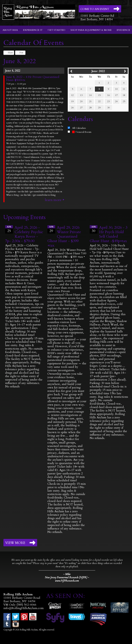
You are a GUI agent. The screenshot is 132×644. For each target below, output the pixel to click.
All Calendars (79, 128)
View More (15, 543)
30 (108, 108)
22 (99, 101)
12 (72, 95)
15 (99, 95)
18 (124, 95)
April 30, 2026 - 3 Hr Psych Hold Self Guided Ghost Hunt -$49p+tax (109, 234)
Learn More (53, 200)
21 (90, 101)
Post (20, 53)
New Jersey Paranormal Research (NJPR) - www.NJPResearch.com (67, 579)
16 (108, 95)
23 (108, 101)
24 (116, 101)
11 (124, 89)
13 (81, 95)
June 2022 (98, 71)
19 (72, 101)
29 (99, 108)
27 (81, 108)
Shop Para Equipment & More (91, 30)
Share (9, 53)
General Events (82, 132)
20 (81, 101)
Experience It (33, 30)
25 (124, 101)
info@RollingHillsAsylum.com (24, 608)
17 (116, 95)
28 (90, 108)
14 (90, 95)
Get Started (56, 30)
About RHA (10, 30)
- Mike (67, 574)
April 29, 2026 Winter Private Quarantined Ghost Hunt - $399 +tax (64, 236)
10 (116, 89)
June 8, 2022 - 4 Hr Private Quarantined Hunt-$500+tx (33, 79)
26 (72, 108)
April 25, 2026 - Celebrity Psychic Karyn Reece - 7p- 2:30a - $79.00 (24, 234)
